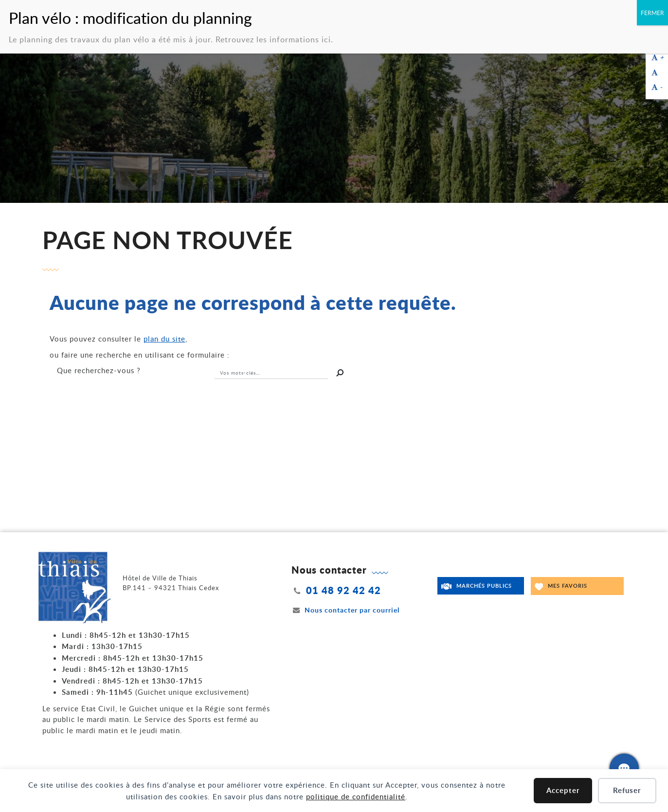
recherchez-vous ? (99, 370)
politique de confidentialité (356, 796)
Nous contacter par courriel (345, 610)
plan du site (164, 339)
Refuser (627, 790)
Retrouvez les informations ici (273, 37)
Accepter (563, 790)
